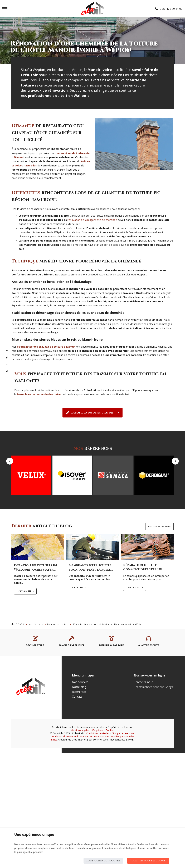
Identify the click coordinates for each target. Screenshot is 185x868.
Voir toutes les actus (159, 584)
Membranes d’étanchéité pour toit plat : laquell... (91, 625)
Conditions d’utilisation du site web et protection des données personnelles (92, 794)
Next (175, 492)
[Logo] (92, 9)
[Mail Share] (7, 351)
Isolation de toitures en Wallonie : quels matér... (36, 625)
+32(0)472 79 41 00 (169, 9)
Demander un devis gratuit (92, 413)
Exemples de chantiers (58, 682)
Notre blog (79, 744)
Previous (10, 492)
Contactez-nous (144, 739)
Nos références (36, 682)
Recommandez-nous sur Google (154, 744)
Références (79, 749)
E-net (54, 797)
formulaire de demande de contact (40, 394)
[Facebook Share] (7, 358)
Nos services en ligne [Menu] (150, 733)
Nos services (80, 739)
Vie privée (98, 788)
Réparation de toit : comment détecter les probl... (143, 627)
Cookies (110, 788)
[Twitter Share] (7, 365)
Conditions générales (98, 791)
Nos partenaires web (123, 791)
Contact (77, 754)
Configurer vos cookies (103, 861)
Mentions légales (80, 788)
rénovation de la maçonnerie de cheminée (92, 220)
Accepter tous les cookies (148, 861)
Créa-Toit (18, 682)
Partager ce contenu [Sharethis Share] (7, 371)
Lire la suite (25, 649)
